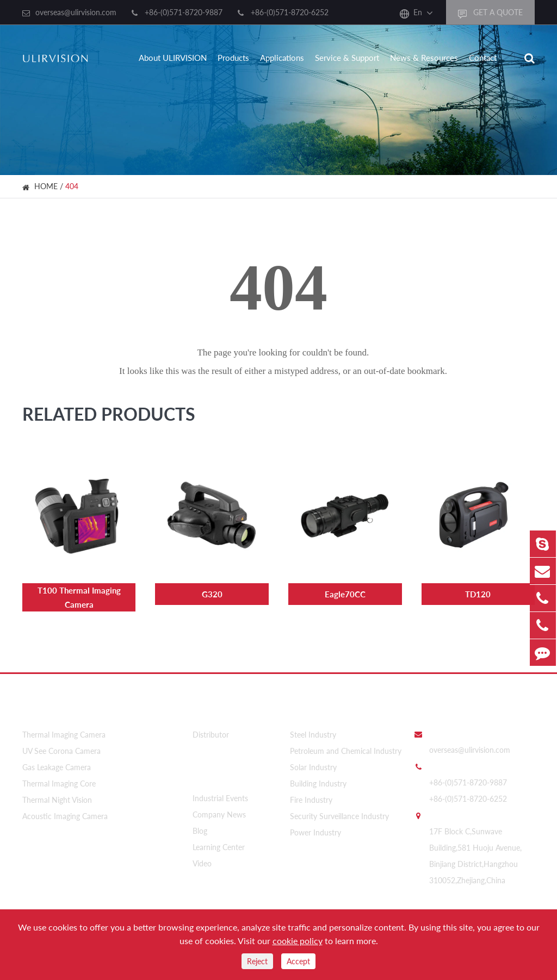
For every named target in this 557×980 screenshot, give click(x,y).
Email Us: (445, 732)
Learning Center (219, 844)
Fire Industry (311, 799)
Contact (483, 58)
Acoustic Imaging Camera (65, 815)
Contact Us (437, 708)
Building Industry (318, 782)
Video (202, 861)
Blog (200, 828)
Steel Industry (313, 734)
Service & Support (347, 58)
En (418, 12)
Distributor (211, 734)
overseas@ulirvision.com (76, 12)
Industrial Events (220, 795)
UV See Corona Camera (61, 750)
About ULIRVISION (173, 58)
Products (233, 58)
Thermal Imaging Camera (64, 734)
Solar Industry (313, 766)
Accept (298, 961)
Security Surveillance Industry (339, 815)
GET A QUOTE (490, 13)
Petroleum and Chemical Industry (346, 750)
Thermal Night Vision (57, 799)
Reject (257, 961)
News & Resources (424, 58)
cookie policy (298, 941)
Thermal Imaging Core (59, 782)
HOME (46, 186)
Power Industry (315, 831)
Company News (219, 812)
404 (72, 186)
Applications (282, 58)
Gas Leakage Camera (57, 766)
